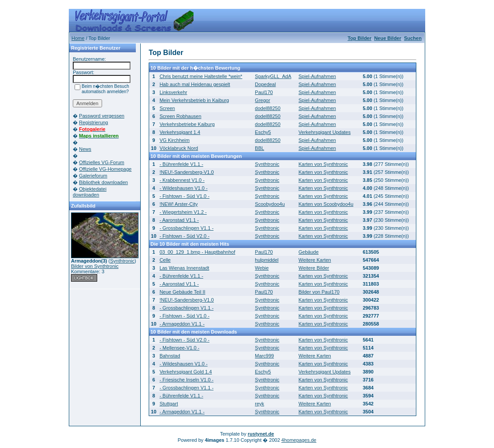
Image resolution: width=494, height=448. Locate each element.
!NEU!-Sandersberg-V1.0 (186, 172)
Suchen (413, 38)
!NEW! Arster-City (178, 204)
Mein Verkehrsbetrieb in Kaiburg (194, 100)
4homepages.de (299, 440)
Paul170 (264, 92)
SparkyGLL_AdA (273, 76)
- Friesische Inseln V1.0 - (186, 380)
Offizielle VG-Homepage (105, 169)
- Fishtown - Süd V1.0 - (184, 196)
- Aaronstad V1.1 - (179, 220)
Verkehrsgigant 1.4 (180, 132)
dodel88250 (268, 108)
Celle (165, 260)
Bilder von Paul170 (319, 292)
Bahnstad (170, 356)
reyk (259, 404)
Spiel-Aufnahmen (317, 76)
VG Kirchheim (174, 140)
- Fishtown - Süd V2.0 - (184, 236)
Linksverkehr (173, 92)
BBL (259, 148)
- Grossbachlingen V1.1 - (186, 228)
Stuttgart (169, 404)
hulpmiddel (267, 260)
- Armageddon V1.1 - (182, 324)
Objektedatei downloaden (90, 192)
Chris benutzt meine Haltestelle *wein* (201, 76)
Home (78, 38)
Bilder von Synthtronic (95, 266)
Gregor (262, 100)
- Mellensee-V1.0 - (179, 348)
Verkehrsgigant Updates (325, 132)
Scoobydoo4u (270, 204)
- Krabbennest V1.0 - (182, 180)
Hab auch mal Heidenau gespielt (195, 84)
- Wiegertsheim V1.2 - (183, 212)
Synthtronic (122, 261)
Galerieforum (93, 176)
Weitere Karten (315, 260)
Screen (167, 108)
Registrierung (93, 122)
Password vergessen (102, 116)
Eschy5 (263, 132)
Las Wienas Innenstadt (184, 268)
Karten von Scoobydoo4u (326, 204)
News (85, 149)
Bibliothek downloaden (103, 182)
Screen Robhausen (180, 116)
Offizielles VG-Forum (102, 162)
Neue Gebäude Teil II (182, 292)
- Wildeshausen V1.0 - (183, 188)
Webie (262, 268)
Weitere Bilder (314, 268)
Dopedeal (265, 84)
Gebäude (309, 252)
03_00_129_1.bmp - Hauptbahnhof (197, 252)
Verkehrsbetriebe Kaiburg (187, 124)
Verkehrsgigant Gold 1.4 (186, 372)
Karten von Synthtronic (323, 164)
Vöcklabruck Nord (179, 148)
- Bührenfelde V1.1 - (181, 164)
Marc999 (264, 356)
